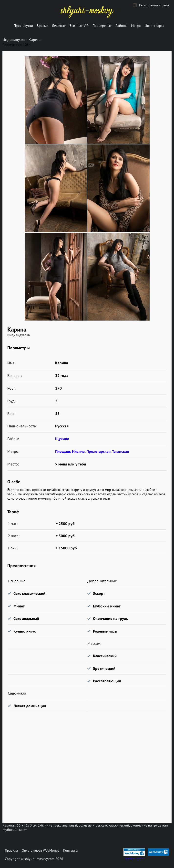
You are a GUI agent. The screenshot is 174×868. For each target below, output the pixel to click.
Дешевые (59, 26)
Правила (11, 850)
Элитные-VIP (79, 26)
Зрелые (42, 26)
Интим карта (154, 26)
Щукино (62, 439)
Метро (136, 26)
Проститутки (23, 26)
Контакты (70, 850)
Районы (121, 26)
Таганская (120, 451)
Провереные (102, 26)
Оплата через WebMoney (41, 850)
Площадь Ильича (70, 451)
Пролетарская (98, 451)
